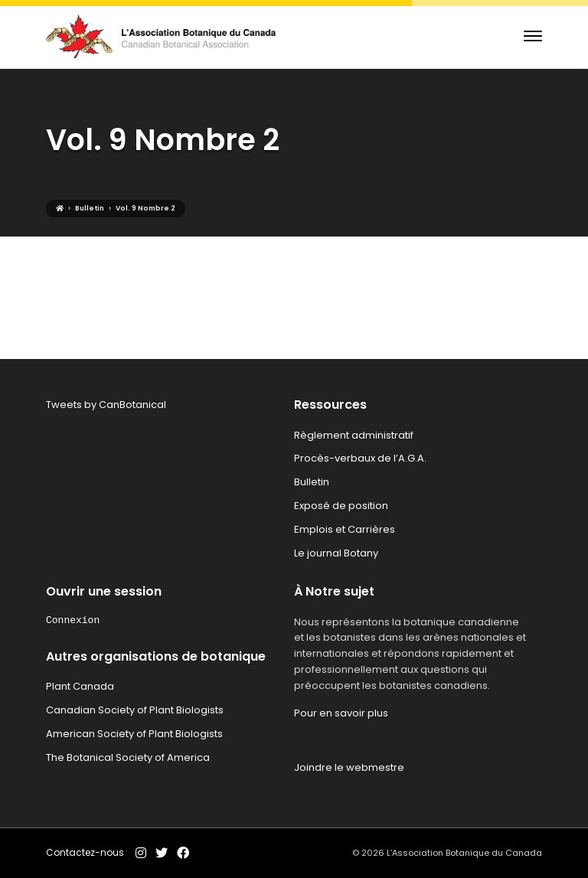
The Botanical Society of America (128, 757)
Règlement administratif (354, 435)
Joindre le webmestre (349, 767)
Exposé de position (341, 506)
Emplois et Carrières (345, 529)
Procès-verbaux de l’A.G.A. (360, 458)
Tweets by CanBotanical (106, 405)
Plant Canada (80, 686)
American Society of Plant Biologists (134, 734)
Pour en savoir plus (341, 713)
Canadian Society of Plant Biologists (135, 710)
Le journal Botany (336, 553)
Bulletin (312, 482)
